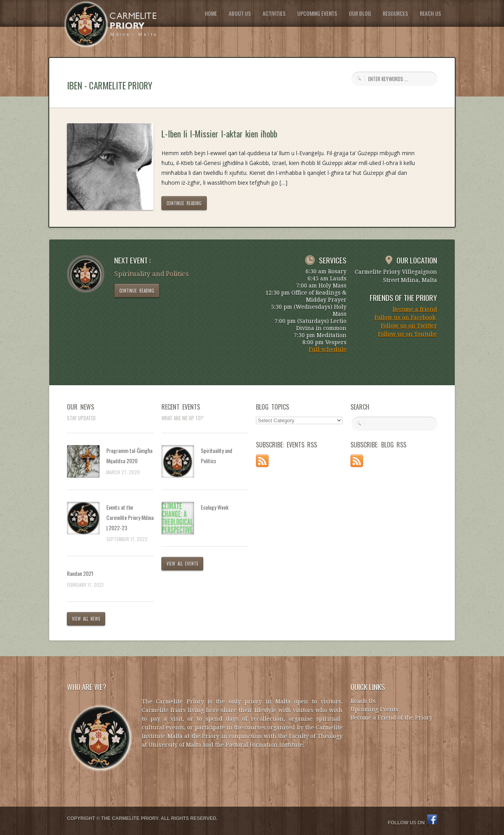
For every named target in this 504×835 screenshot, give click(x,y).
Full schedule (328, 349)
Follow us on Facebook (405, 317)
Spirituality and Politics (217, 456)
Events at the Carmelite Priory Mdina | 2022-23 (130, 517)
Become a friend (415, 309)
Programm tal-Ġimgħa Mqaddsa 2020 (129, 456)
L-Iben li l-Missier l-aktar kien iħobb (219, 134)
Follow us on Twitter (409, 326)
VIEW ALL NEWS (86, 619)
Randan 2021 (80, 573)
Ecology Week (215, 507)
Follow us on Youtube (408, 334)
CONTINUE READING (184, 203)
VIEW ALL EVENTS (182, 564)
